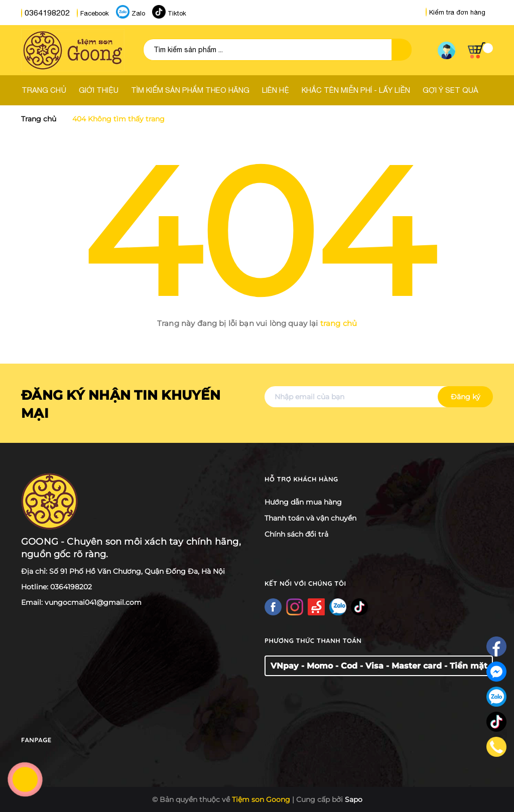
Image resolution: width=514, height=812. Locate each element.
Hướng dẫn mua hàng (303, 502)
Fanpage (37, 740)
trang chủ (339, 323)
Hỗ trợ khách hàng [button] (304, 479)
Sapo (354, 799)
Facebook (85, 13)
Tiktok (167, 13)
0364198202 (42, 13)
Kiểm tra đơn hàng (456, 12)
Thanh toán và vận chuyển (310, 518)
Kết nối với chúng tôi (308, 583)
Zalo (128, 13)
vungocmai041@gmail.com (93, 602)
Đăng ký (466, 397)
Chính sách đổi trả (296, 534)
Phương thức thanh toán (316, 640)
